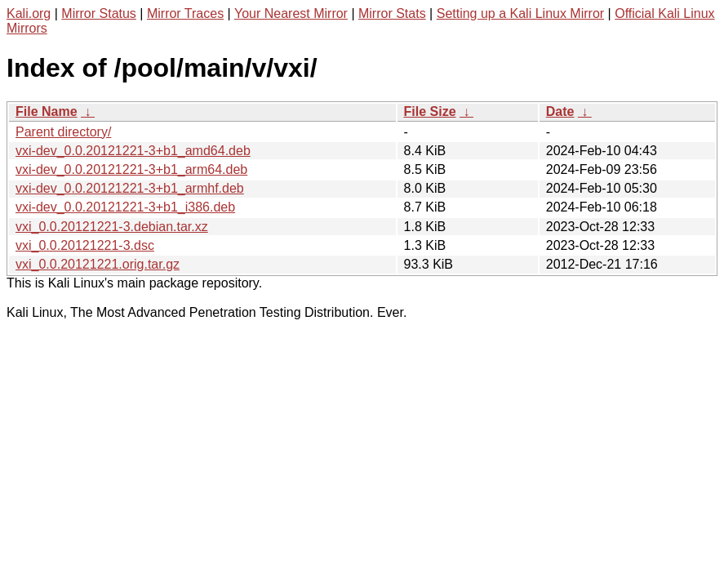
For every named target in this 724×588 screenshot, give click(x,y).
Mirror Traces (185, 13)
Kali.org (29, 13)
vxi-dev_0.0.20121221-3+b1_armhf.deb (130, 188)
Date (560, 111)
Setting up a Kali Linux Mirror (520, 13)
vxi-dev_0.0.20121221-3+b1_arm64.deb (131, 169)
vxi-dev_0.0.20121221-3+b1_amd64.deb (133, 151)
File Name (47, 111)
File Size (430, 111)
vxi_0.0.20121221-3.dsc (85, 245)
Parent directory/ (63, 132)
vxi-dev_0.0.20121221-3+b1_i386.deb (125, 207)
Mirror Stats (392, 13)
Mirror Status (99, 13)
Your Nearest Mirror (291, 13)
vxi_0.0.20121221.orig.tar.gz (98, 264)
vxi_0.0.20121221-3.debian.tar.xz (112, 227)
